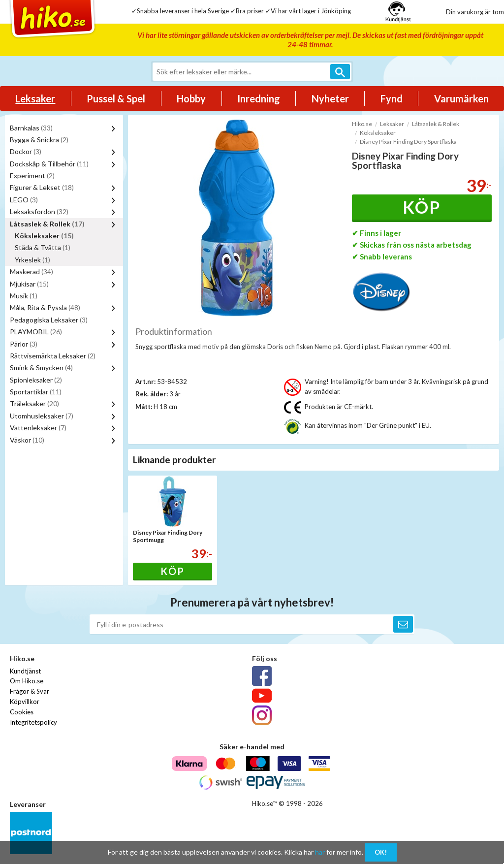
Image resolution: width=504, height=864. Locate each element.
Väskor (27, 440)
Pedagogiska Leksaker (49, 320)
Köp (422, 207)
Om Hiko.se (27, 681)
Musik (24, 296)
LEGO (24, 200)
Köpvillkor (25, 702)
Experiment (32, 176)
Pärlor (24, 344)
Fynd (392, 98)
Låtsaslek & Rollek (47, 224)
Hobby (191, 98)
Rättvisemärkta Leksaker (53, 356)
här (320, 852)
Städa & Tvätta (43, 247)
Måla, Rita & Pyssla (45, 307)
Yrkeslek (32, 260)
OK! (381, 852)
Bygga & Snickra (39, 140)
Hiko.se (362, 124)
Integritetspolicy (33, 722)
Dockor (26, 151)
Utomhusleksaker (42, 416)
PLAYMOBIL (36, 332)
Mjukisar (29, 284)
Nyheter (330, 98)
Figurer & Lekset (42, 187)
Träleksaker (34, 403)
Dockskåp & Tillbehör (49, 164)
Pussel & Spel (116, 98)
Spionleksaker (36, 380)
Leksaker (35, 98)
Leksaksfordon (39, 211)
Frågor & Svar (30, 691)
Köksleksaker (44, 236)
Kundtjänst (25, 671)
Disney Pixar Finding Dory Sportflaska (408, 142)
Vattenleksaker (38, 428)
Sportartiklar (36, 392)
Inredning (259, 98)
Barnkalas (31, 128)
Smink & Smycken (41, 368)
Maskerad (31, 272)
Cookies (22, 712)
